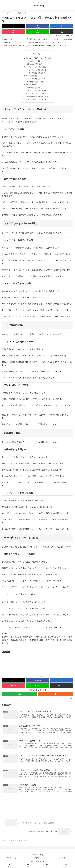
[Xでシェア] (14, 26)
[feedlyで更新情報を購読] (19, 697)
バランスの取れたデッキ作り (37, 80)
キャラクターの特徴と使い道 (37, 71)
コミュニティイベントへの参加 (38, 102)
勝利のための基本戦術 (34, 64)
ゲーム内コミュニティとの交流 (36, 96)
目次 (35, 54)
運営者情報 (37, 862)
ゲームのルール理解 (34, 61)
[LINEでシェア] (37, 31)
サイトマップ (61, 862)
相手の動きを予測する (34, 90)
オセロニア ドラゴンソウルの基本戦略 (38, 58)
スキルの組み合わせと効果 (36, 74)
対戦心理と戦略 (30, 87)
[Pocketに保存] (14, 31)
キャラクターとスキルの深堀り (36, 68)
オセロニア (6, 655)
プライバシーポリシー (14, 862)
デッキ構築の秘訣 (31, 77)
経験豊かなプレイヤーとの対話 (38, 99)
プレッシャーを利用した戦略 (37, 93)
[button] (62, 31)
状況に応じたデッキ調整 (35, 83)
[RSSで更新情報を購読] (55, 697)
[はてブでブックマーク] (62, 26)
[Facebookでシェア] (37, 26)
